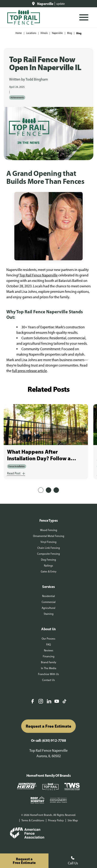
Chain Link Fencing (49, 548)
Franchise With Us (48, 674)
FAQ (48, 645)
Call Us (73, 861)
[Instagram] (41, 702)
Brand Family (49, 662)
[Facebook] (33, 702)
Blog (70, 33)
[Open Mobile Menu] (84, 17)
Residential (48, 596)
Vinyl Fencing (48, 542)
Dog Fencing (48, 560)
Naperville (57, 33)
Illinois (44, 33)
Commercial (49, 602)
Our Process (48, 639)
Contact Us (48, 680)
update (61, 4)
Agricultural (48, 608)
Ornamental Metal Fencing (49, 536)
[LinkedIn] (49, 702)
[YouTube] (57, 702)
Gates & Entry (49, 572)
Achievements (17, 97)
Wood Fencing (49, 530)
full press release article (29, 371)
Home (19, 33)
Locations (31, 33)
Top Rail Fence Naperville (38, 275)
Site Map (73, 820)
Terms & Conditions (33, 820)
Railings (48, 566)
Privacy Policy (56, 820)
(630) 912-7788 (54, 740)
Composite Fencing (48, 554)
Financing (49, 656)
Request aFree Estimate (24, 861)
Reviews (49, 650)
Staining (49, 614)
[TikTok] (64, 702)
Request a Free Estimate (48, 726)
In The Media (49, 668)
